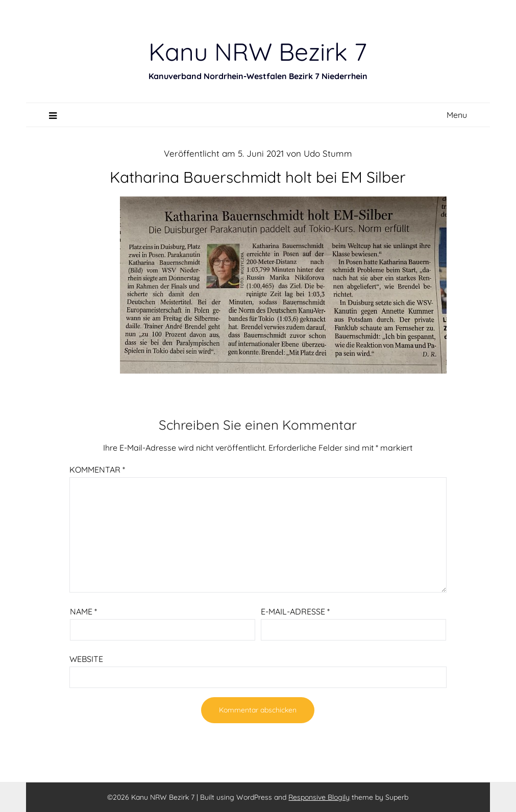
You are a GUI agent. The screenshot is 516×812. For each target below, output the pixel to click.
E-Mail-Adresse (295, 611)
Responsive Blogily (319, 797)
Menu (457, 115)
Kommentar (97, 470)
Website (86, 659)
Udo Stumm (328, 153)
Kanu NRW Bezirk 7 (258, 52)
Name (83, 611)
